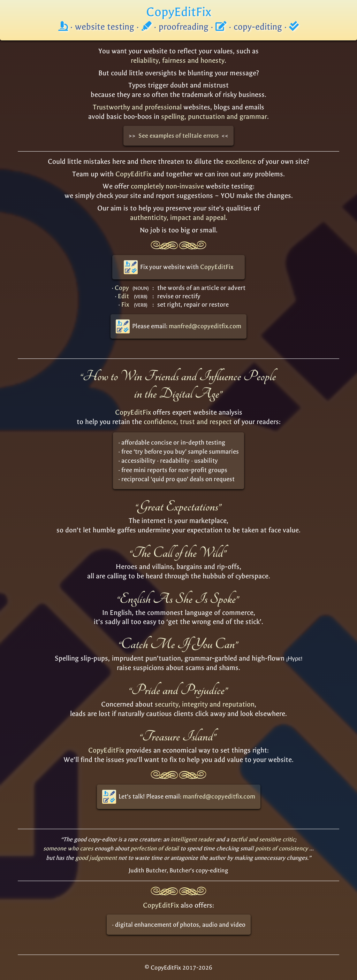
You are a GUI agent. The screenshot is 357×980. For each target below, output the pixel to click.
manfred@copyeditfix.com (205, 326)
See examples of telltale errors (178, 136)
